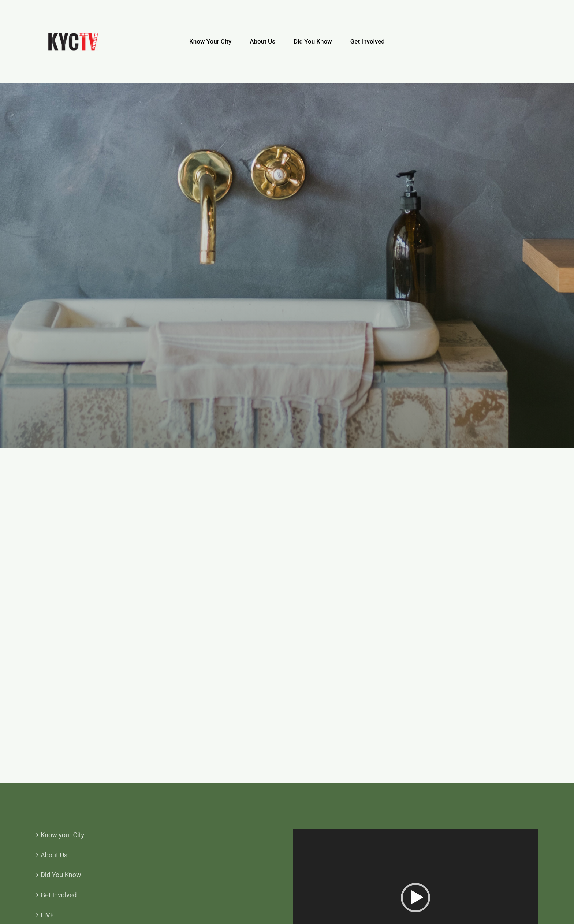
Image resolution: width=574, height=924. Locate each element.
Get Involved (59, 895)
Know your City (62, 835)
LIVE (47, 915)
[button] (415, 898)
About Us (54, 855)
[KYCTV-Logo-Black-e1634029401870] (73, 36)
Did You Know (61, 875)
